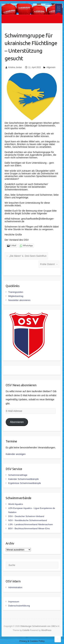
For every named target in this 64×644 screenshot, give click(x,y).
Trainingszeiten (16, 292)
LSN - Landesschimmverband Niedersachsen (31, 524)
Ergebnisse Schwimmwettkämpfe (24, 483)
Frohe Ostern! (49, 264)
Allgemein (51, 67)
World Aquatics (16, 504)
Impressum (14, 602)
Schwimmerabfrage (18, 475)
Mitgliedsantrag (16, 296)
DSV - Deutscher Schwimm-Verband (26, 516)
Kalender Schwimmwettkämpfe (23, 479)
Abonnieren (17, 422)
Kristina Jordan (15, 67)
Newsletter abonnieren (19, 300)
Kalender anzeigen (16, 454)
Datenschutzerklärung (19, 606)
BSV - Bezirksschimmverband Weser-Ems (29, 528)
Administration (15, 587)
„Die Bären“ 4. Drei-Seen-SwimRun (26, 256)
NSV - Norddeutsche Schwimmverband (27, 520)
